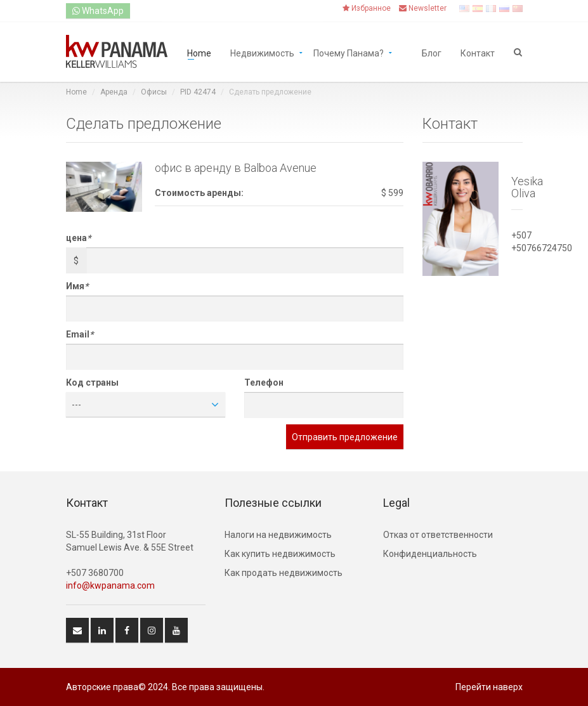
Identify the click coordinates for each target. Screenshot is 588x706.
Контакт (478, 52)
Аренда (114, 92)
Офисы (154, 92)
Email (80, 334)
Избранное (367, 8)
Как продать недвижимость (284, 573)
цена (78, 238)
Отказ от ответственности (438, 535)
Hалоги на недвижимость (278, 535)
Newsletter (423, 8)
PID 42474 (198, 92)
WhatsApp (98, 11)
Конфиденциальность (430, 554)
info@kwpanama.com (110, 585)
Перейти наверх (489, 687)
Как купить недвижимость (280, 554)
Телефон (264, 382)
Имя (77, 286)
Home (199, 52)
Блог (432, 52)
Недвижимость (262, 52)
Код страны (92, 382)
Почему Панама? (349, 52)
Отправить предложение (345, 437)
